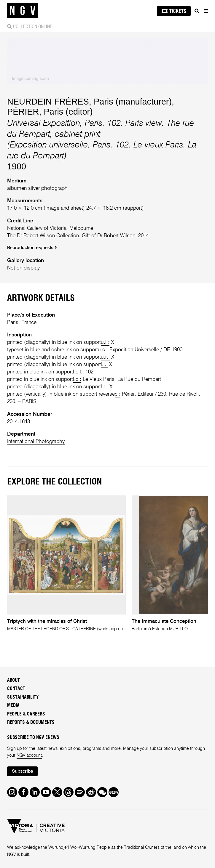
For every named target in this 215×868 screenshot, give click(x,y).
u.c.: (103, 350)
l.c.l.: (78, 372)
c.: (118, 394)
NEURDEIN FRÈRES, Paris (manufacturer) (89, 102)
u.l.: (105, 342)
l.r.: (104, 387)
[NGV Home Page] (23, 11)
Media (13, 706)
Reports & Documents (31, 722)
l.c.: (77, 379)
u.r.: (105, 357)
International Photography (36, 442)
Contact (16, 689)
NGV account (29, 755)
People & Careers (26, 714)
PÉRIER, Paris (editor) (50, 112)
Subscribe (23, 771)
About (13, 680)
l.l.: (104, 365)
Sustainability (23, 697)
